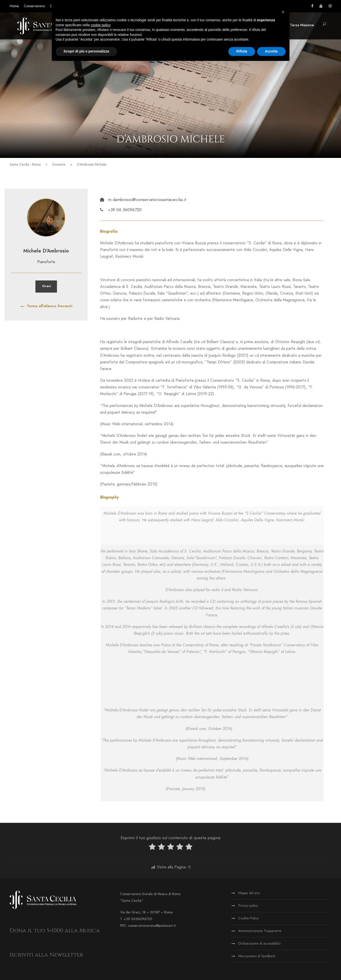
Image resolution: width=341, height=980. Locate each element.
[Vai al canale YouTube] (321, 6)
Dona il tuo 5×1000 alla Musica (55, 931)
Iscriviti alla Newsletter (46, 955)
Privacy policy (248, 906)
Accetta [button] (271, 51)
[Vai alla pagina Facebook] (312, 6)
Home (14, 6)
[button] (324, 24)
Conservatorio (34, 6)
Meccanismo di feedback (257, 956)
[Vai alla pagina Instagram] (330, 6)
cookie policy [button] (100, 25)
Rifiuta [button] (242, 51)
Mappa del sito (249, 893)
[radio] (152, 848)
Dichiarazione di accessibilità (259, 943)
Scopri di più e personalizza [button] (86, 51)
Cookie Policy (248, 918)
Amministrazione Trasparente (260, 931)
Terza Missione (302, 25)
